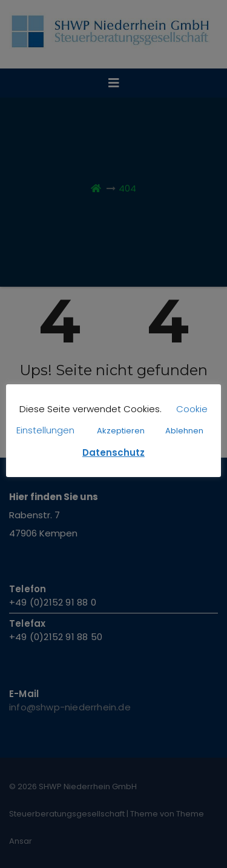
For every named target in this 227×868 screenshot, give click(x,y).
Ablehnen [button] (184, 431)
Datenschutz (113, 452)
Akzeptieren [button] (121, 431)
